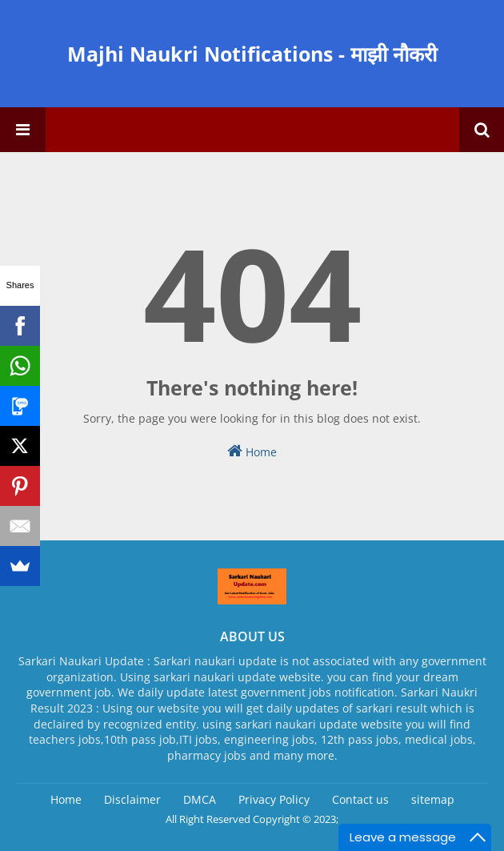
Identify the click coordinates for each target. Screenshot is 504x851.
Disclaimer (132, 799)
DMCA (200, 799)
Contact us (360, 799)
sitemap (433, 799)
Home (252, 451)
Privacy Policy (274, 799)
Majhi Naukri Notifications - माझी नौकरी (252, 54)
